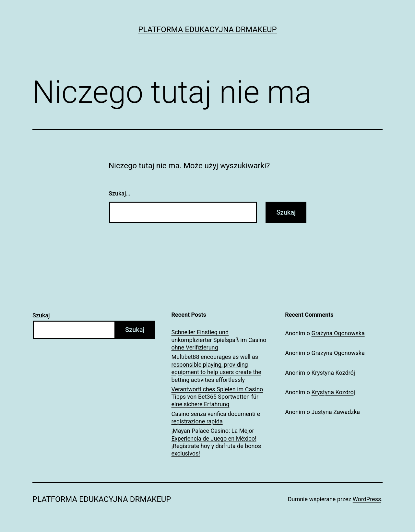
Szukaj (41, 315)
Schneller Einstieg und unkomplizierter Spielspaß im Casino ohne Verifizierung (219, 340)
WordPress (367, 499)
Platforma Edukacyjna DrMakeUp (207, 30)
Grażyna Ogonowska (338, 333)
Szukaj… (119, 193)
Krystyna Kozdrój (333, 373)
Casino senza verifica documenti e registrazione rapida (216, 418)
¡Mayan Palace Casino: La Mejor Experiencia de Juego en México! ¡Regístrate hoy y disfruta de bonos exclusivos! (216, 442)
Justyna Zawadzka (336, 412)
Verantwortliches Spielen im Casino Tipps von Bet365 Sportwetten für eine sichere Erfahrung (217, 397)
